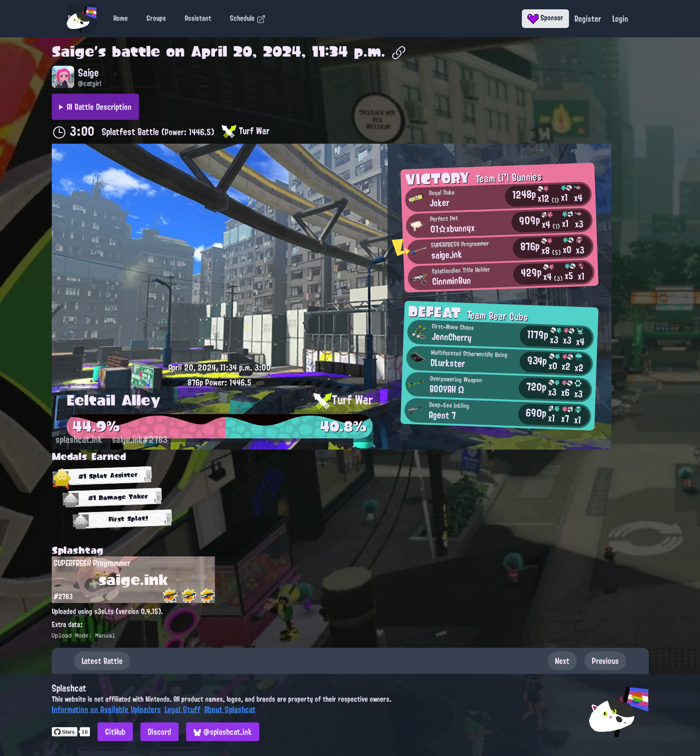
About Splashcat (230, 709)
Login (620, 19)
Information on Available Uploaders (106, 709)
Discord (159, 732)
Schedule (248, 18)
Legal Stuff (183, 709)
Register (588, 19)
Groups (156, 18)
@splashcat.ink (223, 732)
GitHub (115, 732)
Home (121, 18)
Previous (605, 661)
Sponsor (545, 18)
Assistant (198, 18)
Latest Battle (102, 661)
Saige (73, 51)
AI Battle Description (99, 107)
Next (562, 661)
